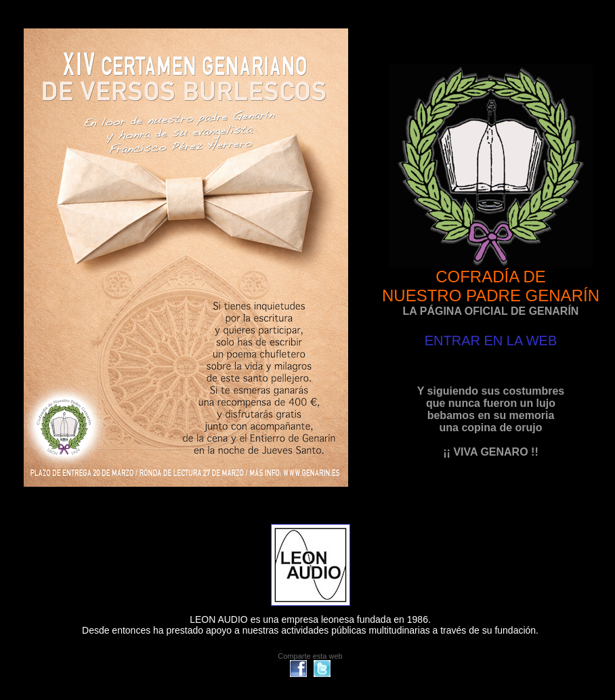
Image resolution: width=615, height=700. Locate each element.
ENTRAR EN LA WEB (491, 341)
